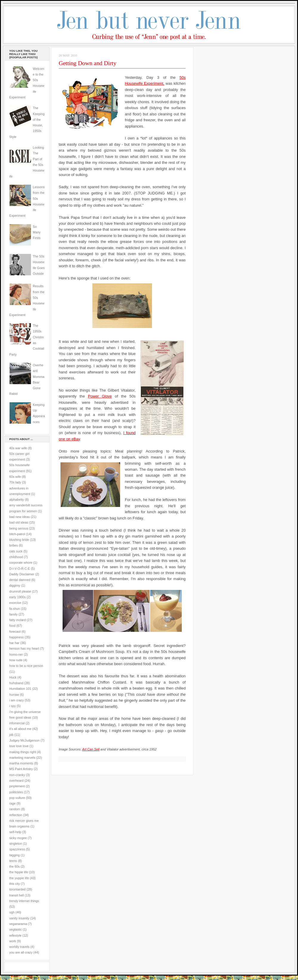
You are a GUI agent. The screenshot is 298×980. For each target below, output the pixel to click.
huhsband (16, 683)
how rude (16, 660)
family (13, 614)
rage (12, 803)
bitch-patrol (17, 534)
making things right (23, 752)
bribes (14, 545)
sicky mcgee (18, 838)
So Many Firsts (37, 232)
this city (15, 884)
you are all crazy (21, 952)
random (15, 809)
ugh (12, 912)
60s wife (15, 477)
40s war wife (18, 448)
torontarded (17, 889)
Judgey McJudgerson (24, 740)
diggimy (15, 585)
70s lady (15, 482)
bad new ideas (20, 517)
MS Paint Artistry (21, 769)
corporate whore (21, 563)
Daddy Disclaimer (22, 574)
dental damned (20, 580)
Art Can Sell (91, 749)
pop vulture (17, 798)
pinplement (17, 786)
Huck (13, 677)
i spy (13, 706)
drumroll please (20, 591)
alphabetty (17, 500)
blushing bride (19, 540)
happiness (17, 637)
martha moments (21, 763)
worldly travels (19, 947)
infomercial (17, 723)
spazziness (17, 849)
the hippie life (19, 872)
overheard (16, 780)
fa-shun (15, 609)
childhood (16, 557)
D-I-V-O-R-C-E (20, 568)
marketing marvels (22, 758)
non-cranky (17, 775)
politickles (16, 792)
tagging (14, 855)
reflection (16, 815)
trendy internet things (24, 901)
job (11, 735)
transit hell (17, 895)
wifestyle (15, 935)
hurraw (14, 695)
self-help (15, 832)
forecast (15, 632)
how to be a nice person (26, 666)
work (13, 941)
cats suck (16, 551)
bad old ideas (19, 522)
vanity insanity (19, 918)
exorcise (15, 603)
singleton (16, 844)
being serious (19, 528)
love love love (19, 746)
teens (13, 861)
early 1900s (17, 597)
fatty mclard (17, 620)
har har (14, 643)
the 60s (14, 866)
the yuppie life (19, 878)
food (12, 626)
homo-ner (16, 654)
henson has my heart (24, 648)
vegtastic (15, 929)
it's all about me (20, 729)
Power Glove (100, 396)
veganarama (18, 924)
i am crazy (17, 700)
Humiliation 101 (20, 689)
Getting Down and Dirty (87, 63)
